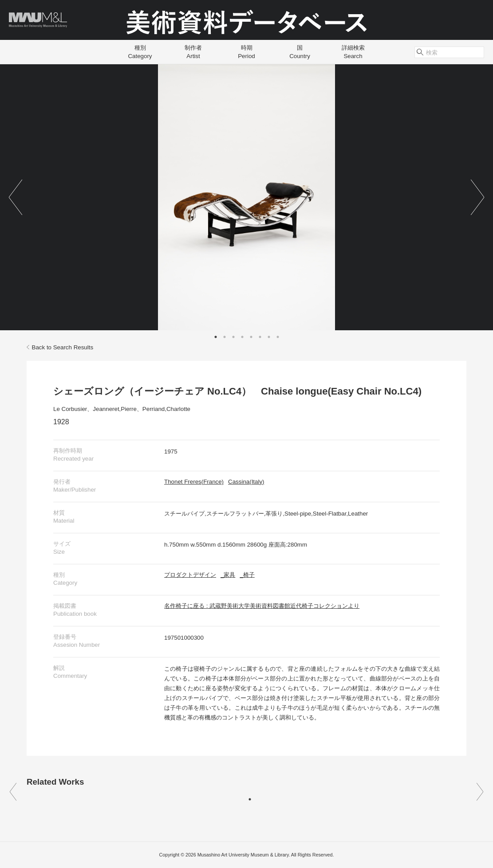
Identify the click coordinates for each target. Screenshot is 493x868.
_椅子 (247, 575)
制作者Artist (193, 52)
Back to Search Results (60, 347)
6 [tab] (260, 337)
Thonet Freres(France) (194, 482)
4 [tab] (242, 337)
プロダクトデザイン (190, 575)
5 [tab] (251, 337)
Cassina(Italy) (246, 482)
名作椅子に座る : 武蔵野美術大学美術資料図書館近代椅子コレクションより (262, 606)
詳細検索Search (353, 52)
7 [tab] (269, 337)
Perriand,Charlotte (166, 409)
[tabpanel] (246, 197)
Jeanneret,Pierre (115, 409)
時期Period (246, 52)
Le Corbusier (70, 409)
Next (477, 197)
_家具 (228, 575)
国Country (300, 52)
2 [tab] (225, 337)
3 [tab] (233, 337)
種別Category (140, 52)
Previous (16, 197)
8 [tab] (278, 337)
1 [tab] (216, 337)
